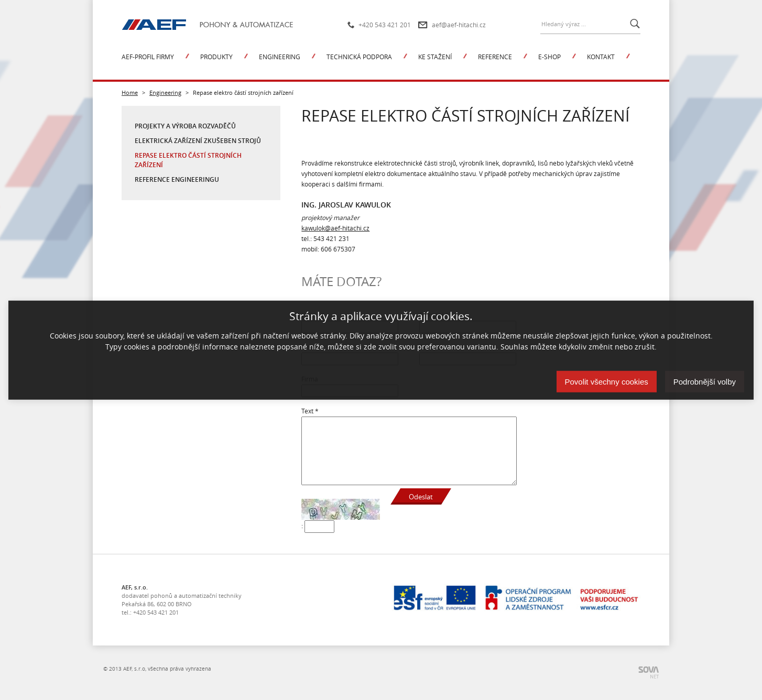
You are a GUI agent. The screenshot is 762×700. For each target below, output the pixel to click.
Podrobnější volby (705, 381)
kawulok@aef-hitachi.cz (335, 228)
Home (130, 92)
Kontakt (601, 57)
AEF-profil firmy (148, 57)
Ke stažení (435, 57)
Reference (495, 57)
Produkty (216, 57)
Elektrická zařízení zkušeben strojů (198, 141)
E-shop (549, 57)
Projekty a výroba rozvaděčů (185, 126)
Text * (310, 411)
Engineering (280, 57)
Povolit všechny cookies (607, 381)
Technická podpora (359, 57)
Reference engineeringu (177, 179)
